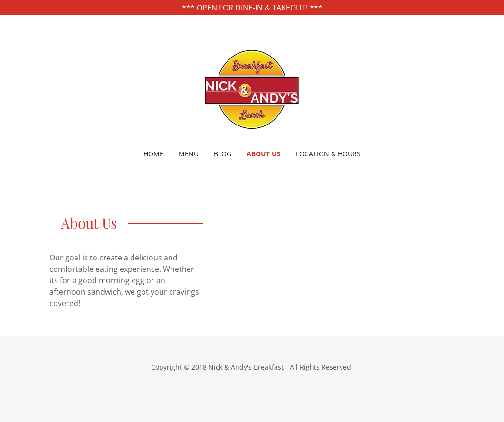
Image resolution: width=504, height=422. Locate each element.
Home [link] (153, 154)
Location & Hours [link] (328, 154)
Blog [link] (223, 154)
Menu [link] (189, 154)
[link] (252, 88)
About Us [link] (264, 154)
